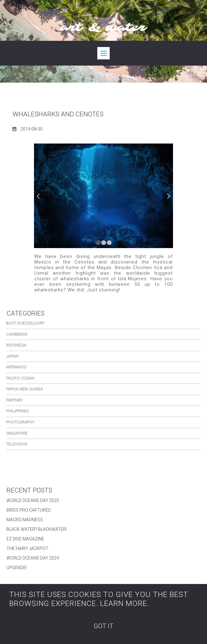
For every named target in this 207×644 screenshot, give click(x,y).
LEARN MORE (124, 603)
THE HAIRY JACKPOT (27, 548)
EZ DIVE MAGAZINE (25, 539)
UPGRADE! (17, 568)
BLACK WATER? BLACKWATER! (37, 529)
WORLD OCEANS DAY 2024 (33, 558)
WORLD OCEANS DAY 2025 (33, 500)
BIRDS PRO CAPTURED (29, 510)
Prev (39, 196)
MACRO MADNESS (25, 520)
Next (168, 196)
